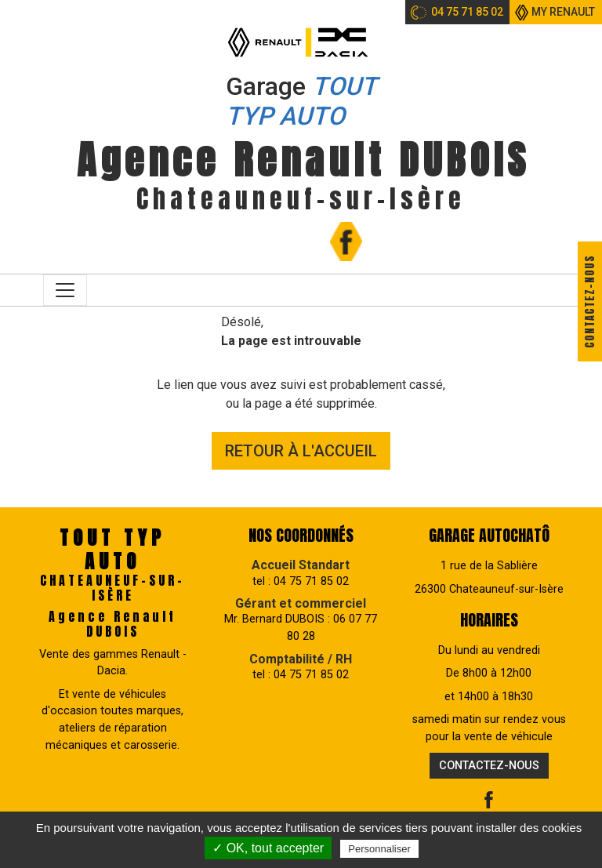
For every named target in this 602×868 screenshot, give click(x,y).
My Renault (563, 12)
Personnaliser (379, 849)
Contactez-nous (590, 301)
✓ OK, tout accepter (268, 848)
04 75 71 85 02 (467, 12)
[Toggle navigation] (65, 290)
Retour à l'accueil (301, 451)
